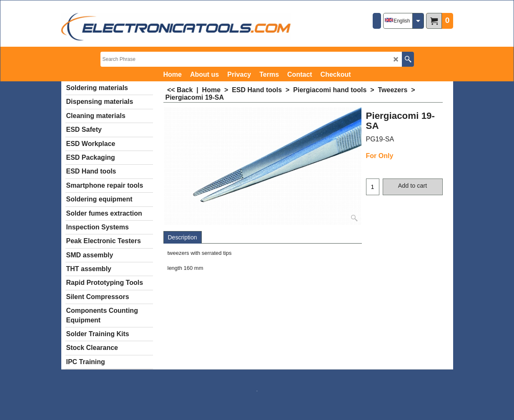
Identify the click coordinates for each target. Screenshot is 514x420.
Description (183, 237)
